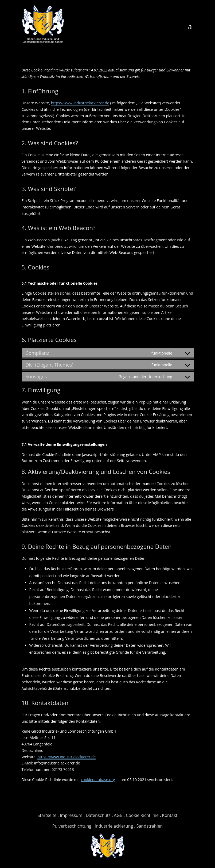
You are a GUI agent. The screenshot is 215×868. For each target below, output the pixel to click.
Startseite (47, 815)
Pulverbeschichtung (72, 826)
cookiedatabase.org (98, 780)
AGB (118, 815)
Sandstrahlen (150, 826)
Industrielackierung (114, 826)
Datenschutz (98, 815)
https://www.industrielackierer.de (80, 103)
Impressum (71, 815)
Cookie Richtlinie (142, 815)
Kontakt (170, 815)
